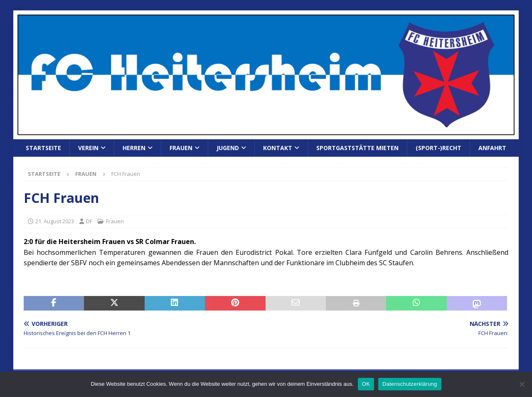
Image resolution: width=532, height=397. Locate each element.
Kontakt (278, 148)
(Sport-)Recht (438, 148)
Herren (134, 148)
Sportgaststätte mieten (357, 148)
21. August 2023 (55, 221)
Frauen (181, 148)
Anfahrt (492, 148)
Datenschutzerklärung (410, 384)
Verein (88, 148)
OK (366, 384)
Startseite (43, 148)
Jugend (228, 148)
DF (89, 221)
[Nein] (522, 384)
